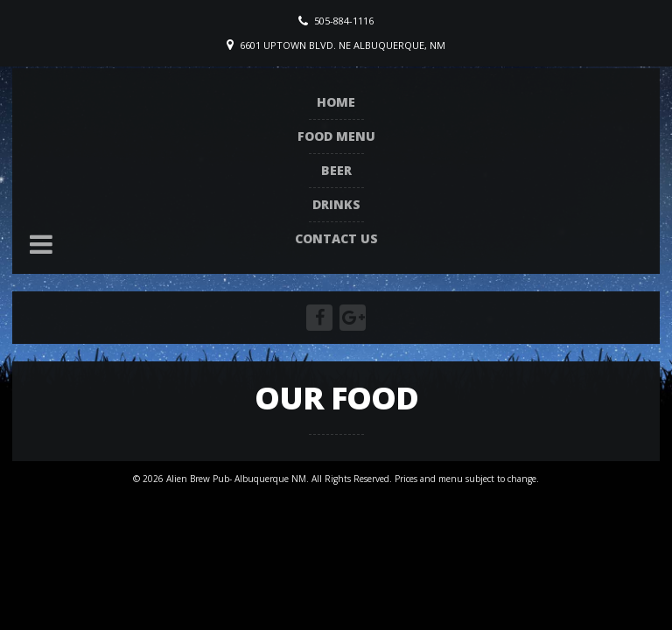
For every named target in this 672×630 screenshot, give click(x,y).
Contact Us (336, 238)
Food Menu (336, 136)
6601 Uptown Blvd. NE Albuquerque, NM (343, 45)
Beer (336, 170)
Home (336, 102)
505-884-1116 (344, 21)
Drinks (336, 204)
